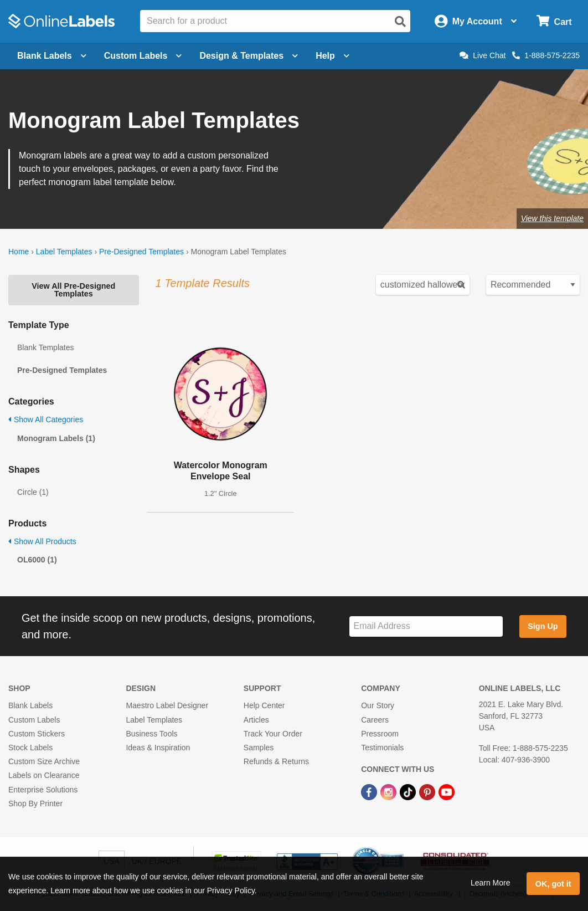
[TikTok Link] (409, 791)
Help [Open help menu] (332, 56)
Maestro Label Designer (167, 705)
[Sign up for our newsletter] (426, 626)
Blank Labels (30, 705)
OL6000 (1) (37, 560)
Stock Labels (30, 748)
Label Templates (64, 252)
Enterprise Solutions (43, 790)
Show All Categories (46, 419)
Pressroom (380, 734)
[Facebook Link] (370, 791)
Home (19, 252)
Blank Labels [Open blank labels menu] (52, 56)
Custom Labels (34, 720)
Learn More (491, 883)
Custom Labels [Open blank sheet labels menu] (143, 56)
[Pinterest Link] (428, 791)
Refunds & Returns (276, 761)
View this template (552, 218)
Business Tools (151, 734)
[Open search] (400, 22)
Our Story (378, 705)
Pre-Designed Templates (141, 252)
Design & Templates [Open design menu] (249, 56)
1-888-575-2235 (546, 55)
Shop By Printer (35, 803)
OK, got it (553, 884)
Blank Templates (45, 347)
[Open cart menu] (554, 21)
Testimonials (382, 748)
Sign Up (543, 626)
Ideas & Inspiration (158, 748)
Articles (256, 720)
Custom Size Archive (44, 761)
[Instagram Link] (390, 791)
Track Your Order (273, 734)
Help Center (264, 705)
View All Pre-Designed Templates (73, 290)
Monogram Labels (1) (56, 438)
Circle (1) (33, 492)
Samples (259, 748)
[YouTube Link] (447, 791)
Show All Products (42, 541)
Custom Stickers (37, 734)
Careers (375, 720)
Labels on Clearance (44, 775)
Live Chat (483, 55)
